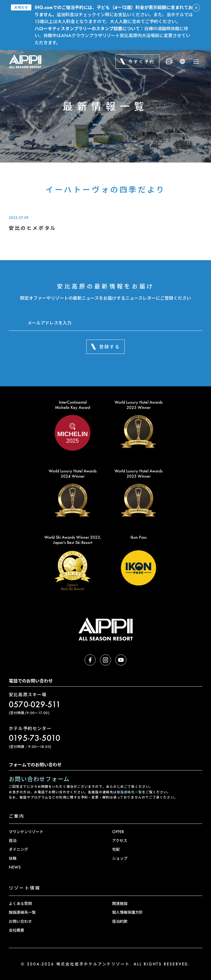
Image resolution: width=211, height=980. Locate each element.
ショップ (120, 858)
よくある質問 (20, 903)
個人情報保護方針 (127, 912)
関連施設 (120, 903)
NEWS (15, 867)
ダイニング (18, 849)
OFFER (118, 832)
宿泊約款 (120, 921)
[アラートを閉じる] (196, 8)
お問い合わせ (20, 921)
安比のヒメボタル (33, 228)
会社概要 (16, 930)
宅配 (116, 849)
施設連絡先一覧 (129, 792)
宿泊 (13, 840)
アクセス (120, 840)
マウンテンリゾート (26, 832)
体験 (13, 858)
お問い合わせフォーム (39, 779)
